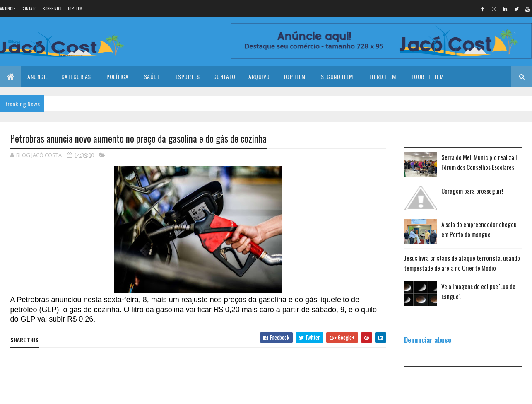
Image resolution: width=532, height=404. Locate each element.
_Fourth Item (426, 76)
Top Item (75, 8)
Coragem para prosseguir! (472, 191)
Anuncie (8, 8)
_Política (117, 76)
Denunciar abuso (428, 340)
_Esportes (187, 76)
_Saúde (151, 76)
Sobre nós (52, 8)
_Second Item (336, 76)
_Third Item (381, 76)
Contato (29, 8)
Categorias (76, 76)
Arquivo (259, 76)
